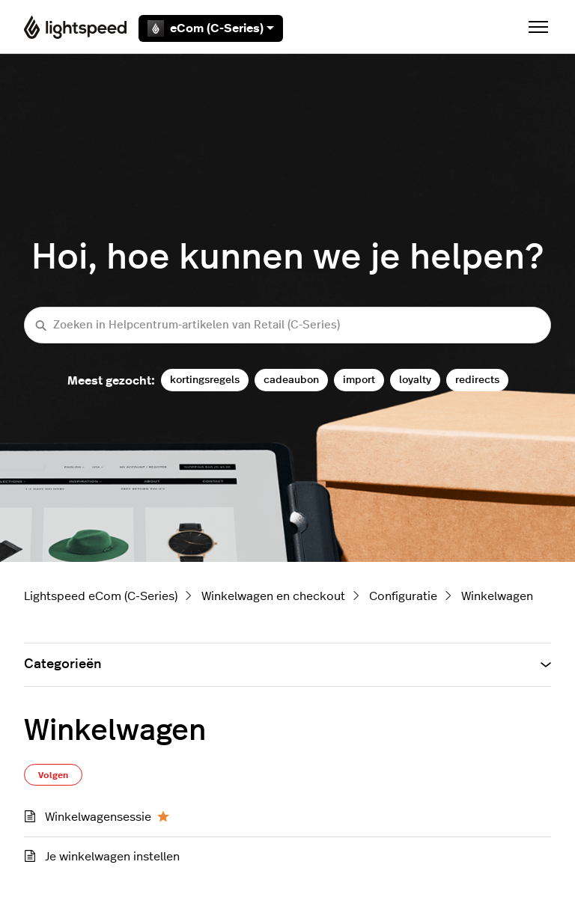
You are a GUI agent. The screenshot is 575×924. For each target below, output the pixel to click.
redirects (477, 380)
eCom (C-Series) (211, 28)
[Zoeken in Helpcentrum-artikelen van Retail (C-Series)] (287, 325)
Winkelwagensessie (98, 817)
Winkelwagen (497, 596)
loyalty (415, 380)
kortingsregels (205, 380)
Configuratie (403, 596)
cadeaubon (291, 380)
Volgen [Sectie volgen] (53, 775)
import (359, 380)
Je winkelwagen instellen (112, 857)
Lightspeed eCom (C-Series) (101, 596)
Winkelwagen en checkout (273, 596)
